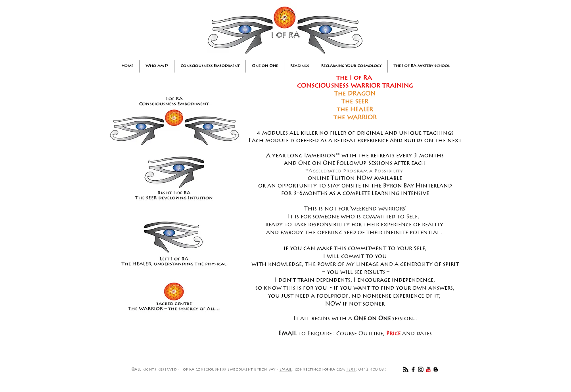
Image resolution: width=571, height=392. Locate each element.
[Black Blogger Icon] (436, 369)
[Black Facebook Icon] (413, 369)
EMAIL (286, 370)
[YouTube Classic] (428, 369)
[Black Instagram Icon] (421, 369)
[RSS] (406, 369)
